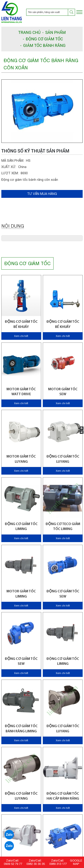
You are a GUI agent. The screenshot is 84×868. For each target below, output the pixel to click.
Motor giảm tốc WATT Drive (21, 392)
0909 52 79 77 (13, 864)
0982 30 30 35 (36, 864)
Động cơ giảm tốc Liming (63, 661)
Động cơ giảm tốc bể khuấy (21, 324)
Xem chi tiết (21, 336)
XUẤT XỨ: (9, 167)
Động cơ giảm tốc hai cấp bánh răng (63, 796)
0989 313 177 (58, 864)
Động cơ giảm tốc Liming (21, 527)
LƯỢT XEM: (10, 173)
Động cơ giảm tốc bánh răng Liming (21, 729)
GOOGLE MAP (76, 862)
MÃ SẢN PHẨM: (13, 161)
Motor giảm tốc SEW (63, 392)
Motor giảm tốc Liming (21, 594)
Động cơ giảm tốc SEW (63, 594)
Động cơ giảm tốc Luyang (63, 459)
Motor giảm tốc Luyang (21, 459)
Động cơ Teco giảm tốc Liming (63, 527)
